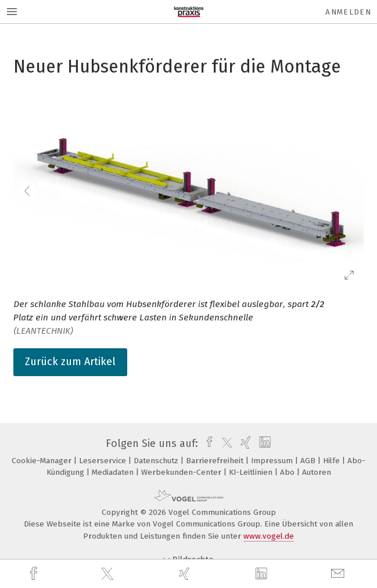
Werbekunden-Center (182, 472)
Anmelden (348, 12)
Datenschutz (157, 461)
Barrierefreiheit (216, 461)
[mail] (339, 574)
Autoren (317, 472)
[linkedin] (263, 574)
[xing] (186, 574)
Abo (288, 472)
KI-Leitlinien (252, 472)
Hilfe (333, 461)
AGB (309, 461)
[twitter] (109, 574)
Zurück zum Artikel (70, 362)
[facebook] (35, 574)
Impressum (273, 461)
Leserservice (104, 461)
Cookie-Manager (43, 461)
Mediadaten (114, 472)
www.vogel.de (269, 536)
